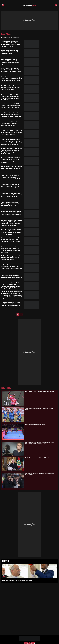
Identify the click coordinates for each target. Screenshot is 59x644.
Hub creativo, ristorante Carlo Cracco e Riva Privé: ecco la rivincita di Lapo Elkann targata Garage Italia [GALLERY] (11, 285)
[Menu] (3, 5)
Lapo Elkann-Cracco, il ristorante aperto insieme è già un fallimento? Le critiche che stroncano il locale (12, 213)
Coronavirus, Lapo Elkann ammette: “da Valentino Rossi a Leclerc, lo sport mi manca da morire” (11, 62)
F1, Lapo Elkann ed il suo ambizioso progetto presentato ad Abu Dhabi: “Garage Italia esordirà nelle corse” (12, 267)
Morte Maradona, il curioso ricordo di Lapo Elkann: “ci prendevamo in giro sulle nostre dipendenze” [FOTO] (11, 44)
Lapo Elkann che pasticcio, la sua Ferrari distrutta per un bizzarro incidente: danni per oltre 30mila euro (11, 115)
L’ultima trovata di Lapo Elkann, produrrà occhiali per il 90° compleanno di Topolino (11, 123)
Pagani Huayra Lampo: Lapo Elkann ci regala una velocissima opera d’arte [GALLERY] (11, 204)
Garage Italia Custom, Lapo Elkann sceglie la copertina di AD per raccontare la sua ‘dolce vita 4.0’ (12, 240)
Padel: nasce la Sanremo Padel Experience (35, 425)
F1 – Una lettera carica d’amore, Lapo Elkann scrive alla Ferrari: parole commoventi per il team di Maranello (11, 160)
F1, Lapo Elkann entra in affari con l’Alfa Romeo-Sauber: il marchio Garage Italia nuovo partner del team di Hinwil (11, 151)
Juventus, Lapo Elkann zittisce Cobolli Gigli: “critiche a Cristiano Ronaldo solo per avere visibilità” (11, 70)
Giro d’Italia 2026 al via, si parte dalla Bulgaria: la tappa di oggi (40, 392)
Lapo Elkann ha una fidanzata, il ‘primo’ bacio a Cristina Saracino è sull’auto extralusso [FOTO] (11, 195)
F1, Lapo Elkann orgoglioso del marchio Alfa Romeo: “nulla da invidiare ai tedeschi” (10, 258)
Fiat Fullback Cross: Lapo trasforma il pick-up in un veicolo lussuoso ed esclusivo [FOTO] (11, 88)
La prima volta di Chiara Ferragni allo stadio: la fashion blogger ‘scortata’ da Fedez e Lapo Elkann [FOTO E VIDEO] (11, 232)
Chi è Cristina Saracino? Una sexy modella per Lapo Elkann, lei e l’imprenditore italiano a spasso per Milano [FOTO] (11, 249)
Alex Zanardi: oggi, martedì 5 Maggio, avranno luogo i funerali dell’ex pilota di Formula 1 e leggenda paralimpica (40, 443)
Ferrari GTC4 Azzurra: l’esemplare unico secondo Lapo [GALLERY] (11, 167)
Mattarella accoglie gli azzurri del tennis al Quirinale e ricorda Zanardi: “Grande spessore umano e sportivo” (39, 458)
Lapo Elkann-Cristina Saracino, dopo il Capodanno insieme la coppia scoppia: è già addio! (10, 186)
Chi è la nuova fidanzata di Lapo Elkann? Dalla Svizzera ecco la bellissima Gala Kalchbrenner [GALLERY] (11, 97)
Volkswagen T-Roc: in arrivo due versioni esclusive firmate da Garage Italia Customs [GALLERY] (11, 275)
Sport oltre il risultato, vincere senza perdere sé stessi (17, 581)
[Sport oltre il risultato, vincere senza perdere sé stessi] (4, 577)
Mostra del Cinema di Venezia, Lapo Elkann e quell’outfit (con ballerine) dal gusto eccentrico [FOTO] (10, 305)
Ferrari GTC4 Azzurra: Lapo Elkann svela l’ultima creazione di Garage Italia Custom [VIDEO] (12, 132)
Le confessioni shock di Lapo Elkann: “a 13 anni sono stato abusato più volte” (10, 52)
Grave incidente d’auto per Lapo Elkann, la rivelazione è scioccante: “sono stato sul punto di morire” (12, 79)
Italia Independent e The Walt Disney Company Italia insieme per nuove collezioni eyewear (11, 105)
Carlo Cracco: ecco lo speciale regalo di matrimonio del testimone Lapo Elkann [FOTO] (11, 177)
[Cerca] (56, 5)
